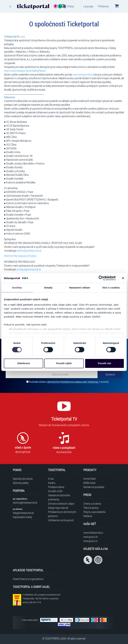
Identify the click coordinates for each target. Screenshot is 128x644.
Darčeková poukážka (94, 487)
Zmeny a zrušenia (92, 503)
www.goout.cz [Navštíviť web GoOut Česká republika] (90, 541)
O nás (51, 479)
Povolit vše (105, 363)
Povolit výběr (64, 363)
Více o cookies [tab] (111, 288)
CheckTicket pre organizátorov (28, 579)
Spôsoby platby (21, 483)
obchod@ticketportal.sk (25, 503)
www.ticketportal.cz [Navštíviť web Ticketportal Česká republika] (93, 533)
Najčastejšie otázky (22, 517)
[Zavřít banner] (123, 278)
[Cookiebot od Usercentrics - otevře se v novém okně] (101, 278)
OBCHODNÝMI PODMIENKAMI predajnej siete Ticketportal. (73, 382)
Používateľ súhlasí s (69, 382)
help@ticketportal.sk (23, 513)
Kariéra (52, 483)
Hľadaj (68, 6)
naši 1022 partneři (22, 305)
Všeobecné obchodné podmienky (59, 497)
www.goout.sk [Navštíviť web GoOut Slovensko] (90, 537)
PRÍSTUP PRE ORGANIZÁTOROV (20, 256)
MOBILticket (89, 483)
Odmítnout (23, 363)
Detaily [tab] (48, 288)
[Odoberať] (110, 374)
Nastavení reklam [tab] (80, 288)
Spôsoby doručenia (23, 479)
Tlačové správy (91, 508)
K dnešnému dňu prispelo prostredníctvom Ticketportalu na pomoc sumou (41, 598)
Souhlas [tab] (17, 288)
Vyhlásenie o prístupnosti (61, 520)
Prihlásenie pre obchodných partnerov (62, 514)
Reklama (88, 516)
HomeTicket (89, 479)
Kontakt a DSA (55, 491)
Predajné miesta (56, 487)
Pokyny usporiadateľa (94, 512)
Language (88, 6)
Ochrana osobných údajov (61, 503)
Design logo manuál (58, 508)
